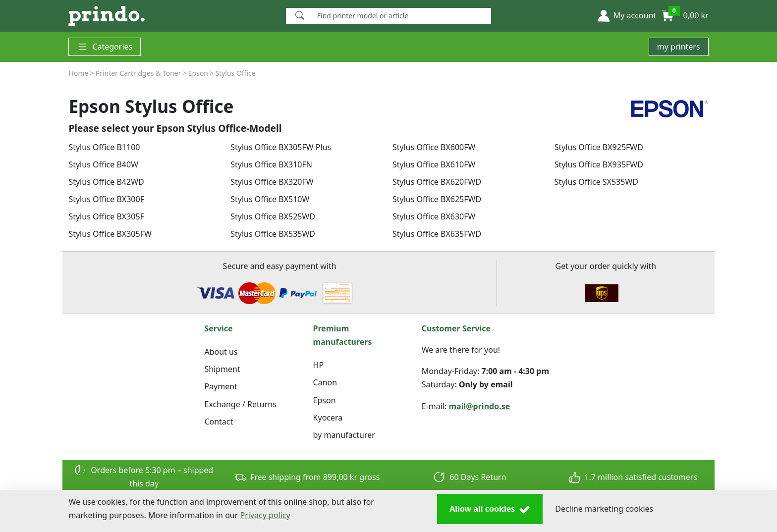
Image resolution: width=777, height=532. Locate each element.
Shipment (222, 369)
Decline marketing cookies (604, 509)
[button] (627, 16)
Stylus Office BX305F (106, 216)
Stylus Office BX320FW (272, 182)
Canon (325, 382)
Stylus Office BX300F (106, 199)
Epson (325, 400)
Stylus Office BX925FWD (599, 147)
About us (221, 352)
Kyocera (328, 418)
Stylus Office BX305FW (110, 234)
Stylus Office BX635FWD (437, 234)
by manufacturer (344, 435)
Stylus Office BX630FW (434, 216)
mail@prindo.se (480, 406)
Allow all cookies (490, 509)
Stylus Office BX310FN (271, 164)
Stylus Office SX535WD (596, 182)
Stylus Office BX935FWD (599, 164)
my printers (679, 47)
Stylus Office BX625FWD (437, 199)
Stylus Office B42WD (106, 182)
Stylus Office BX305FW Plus (281, 147)
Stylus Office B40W (103, 164)
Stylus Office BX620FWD (437, 182)
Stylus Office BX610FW (434, 164)
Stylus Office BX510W (270, 199)
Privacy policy (265, 515)
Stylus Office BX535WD (273, 234)
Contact (219, 422)
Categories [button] (105, 47)
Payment (221, 386)
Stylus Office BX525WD (273, 216)
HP (319, 365)
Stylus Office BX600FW (434, 147)
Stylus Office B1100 (104, 147)
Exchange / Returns (240, 404)
